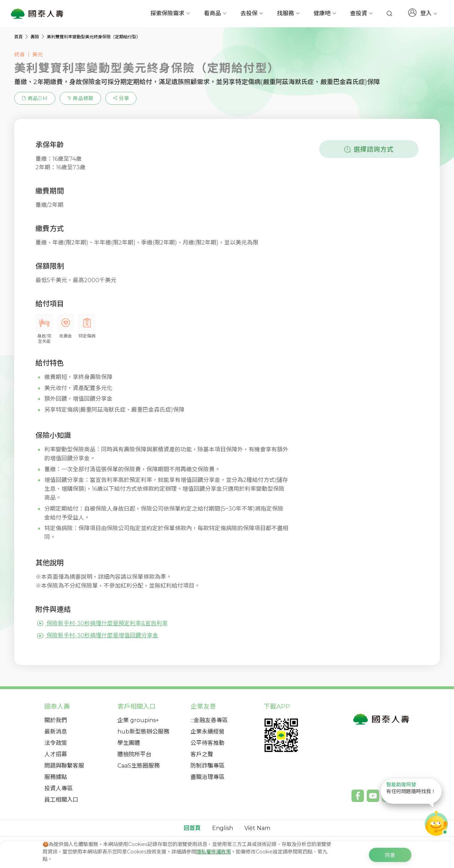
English (223, 828)
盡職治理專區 (207, 777)
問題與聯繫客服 (64, 766)
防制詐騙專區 (207, 766)
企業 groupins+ (138, 720)
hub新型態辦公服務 (143, 732)
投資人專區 (59, 788)
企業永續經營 (207, 732)
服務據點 (56, 777)
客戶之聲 (202, 754)
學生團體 (129, 743)
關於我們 (56, 720)
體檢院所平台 (134, 754)
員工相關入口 (61, 800)
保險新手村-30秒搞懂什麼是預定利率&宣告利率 (103, 623)
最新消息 (56, 732)
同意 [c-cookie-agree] (390, 855)
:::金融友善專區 (209, 720)
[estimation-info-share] (121, 98)
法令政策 (56, 743)
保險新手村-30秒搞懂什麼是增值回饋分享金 (98, 635)
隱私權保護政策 (214, 852)
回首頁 (192, 828)
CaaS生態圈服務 (139, 766)
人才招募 (56, 754)
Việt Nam (257, 828)
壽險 (35, 37)
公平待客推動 (207, 743)
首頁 (19, 37)
